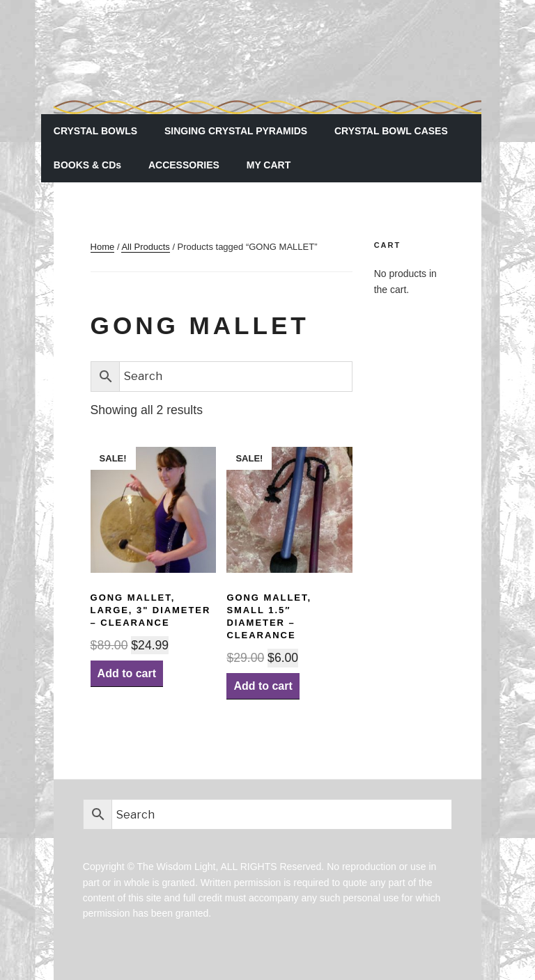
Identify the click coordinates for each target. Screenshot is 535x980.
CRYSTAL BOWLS (95, 131)
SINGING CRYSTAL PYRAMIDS (236, 131)
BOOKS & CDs (87, 165)
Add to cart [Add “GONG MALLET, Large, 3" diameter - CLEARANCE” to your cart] (127, 673)
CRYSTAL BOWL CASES (391, 131)
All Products (145, 247)
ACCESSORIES (184, 165)
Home (103, 247)
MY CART (269, 165)
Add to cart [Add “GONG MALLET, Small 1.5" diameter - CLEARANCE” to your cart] (263, 686)
